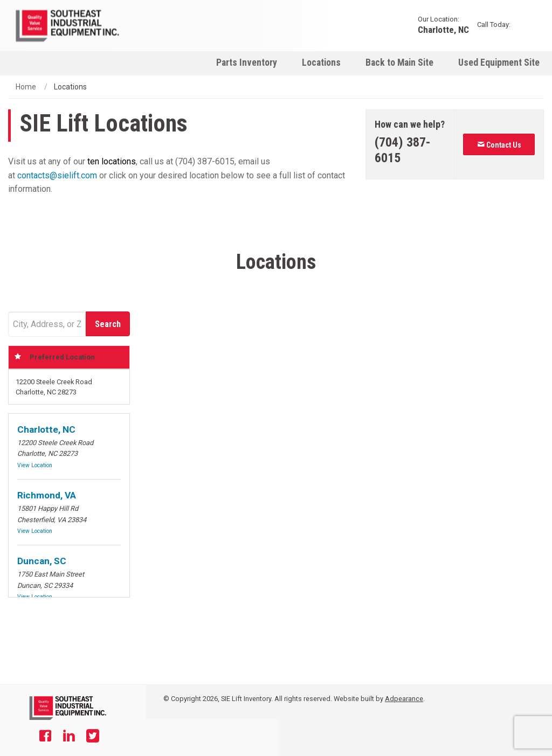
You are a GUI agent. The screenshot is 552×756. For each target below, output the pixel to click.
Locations (321, 63)
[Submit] (108, 324)
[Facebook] (45, 737)
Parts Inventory (247, 63)
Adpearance (404, 699)
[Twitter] (93, 737)
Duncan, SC (42, 561)
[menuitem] (247, 62)
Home (26, 87)
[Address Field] (47, 324)
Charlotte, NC (443, 29)
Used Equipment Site (499, 63)
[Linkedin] (69, 737)
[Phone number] (410, 150)
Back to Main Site (399, 63)
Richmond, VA (47, 495)
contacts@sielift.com (57, 175)
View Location (35, 465)
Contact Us (499, 145)
